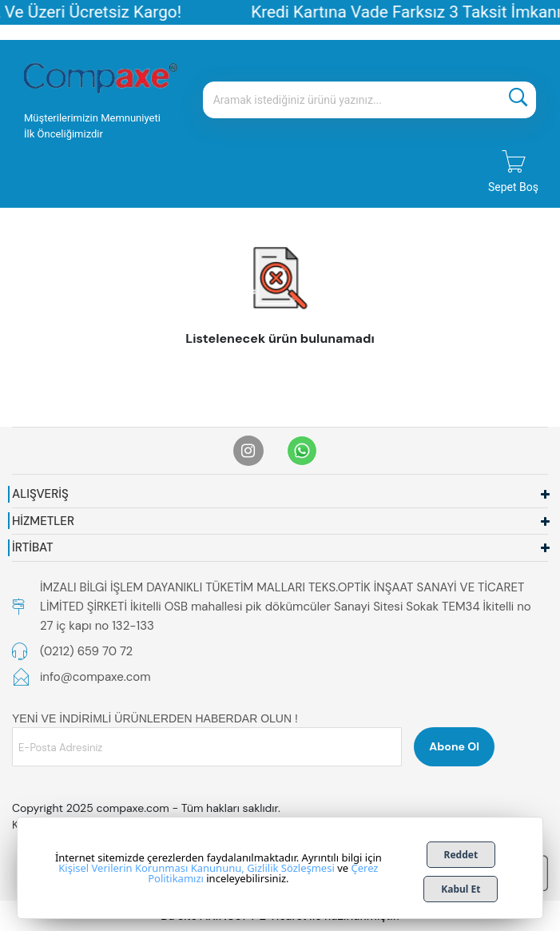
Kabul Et (461, 889)
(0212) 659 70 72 (86, 651)
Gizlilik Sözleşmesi (291, 868)
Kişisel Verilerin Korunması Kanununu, (151, 868)
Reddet (461, 855)
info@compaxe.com (95, 677)
